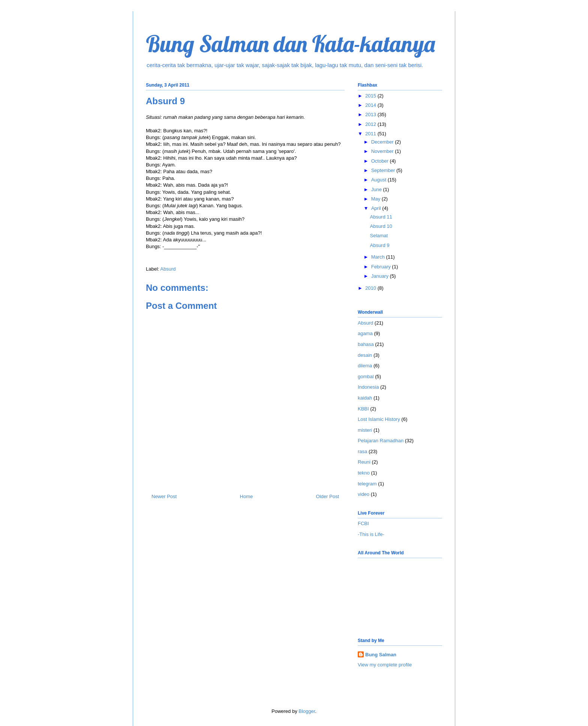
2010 (371, 288)
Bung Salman (381, 655)
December (383, 142)
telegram (367, 484)
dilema (365, 366)
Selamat (379, 236)
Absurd (168, 269)
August (379, 180)
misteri (365, 430)
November (383, 151)
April (377, 208)
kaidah (365, 398)
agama (365, 333)
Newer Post (164, 496)
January (381, 276)
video (364, 494)
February (382, 267)
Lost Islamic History (379, 419)
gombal (366, 376)
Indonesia (368, 387)
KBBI (363, 409)
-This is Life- (371, 534)
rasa (362, 451)
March (379, 257)
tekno (364, 473)
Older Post (328, 496)
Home (247, 496)
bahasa (366, 344)
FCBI (363, 523)
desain (365, 355)
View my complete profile (385, 665)
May (376, 199)
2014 (371, 105)
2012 (371, 124)
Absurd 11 (381, 217)
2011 (371, 134)
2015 (371, 96)
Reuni (364, 462)
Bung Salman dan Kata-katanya (290, 44)
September (384, 170)
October (381, 161)
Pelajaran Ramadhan (381, 441)
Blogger (307, 711)
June (377, 189)
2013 (371, 115)
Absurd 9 (379, 245)
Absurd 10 (381, 226)
